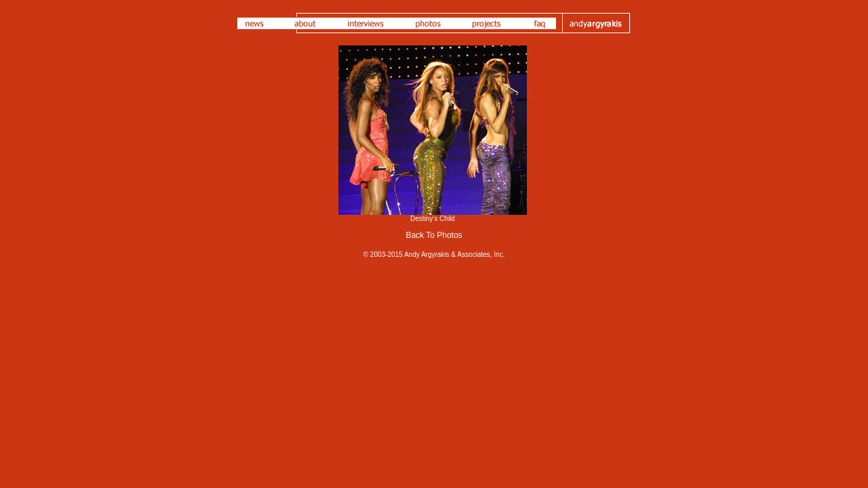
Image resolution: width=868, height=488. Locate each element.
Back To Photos (434, 235)
